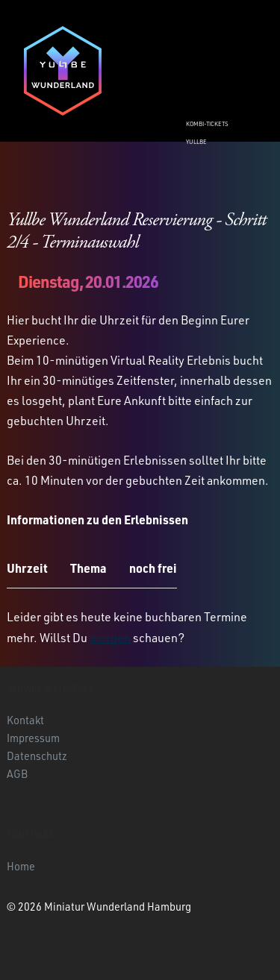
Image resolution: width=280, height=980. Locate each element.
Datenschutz (37, 756)
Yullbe (196, 142)
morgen (110, 638)
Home (21, 866)
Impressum (33, 738)
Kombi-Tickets (207, 124)
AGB (17, 773)
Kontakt (25, 720)
